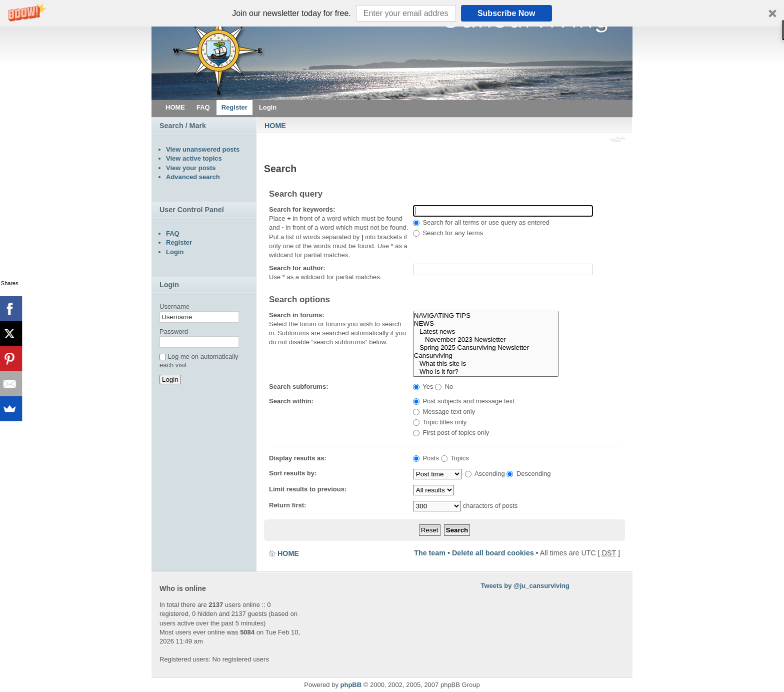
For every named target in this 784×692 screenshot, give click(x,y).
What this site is (486, 364)
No (444, 387)
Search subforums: (298, 387)
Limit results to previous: (308, 489)
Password (174, 331)
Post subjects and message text (464, 401)
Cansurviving (486, 356)
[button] (392, 13)
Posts (426, 458)
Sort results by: (293, 473)
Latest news (486, 332)
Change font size (618, 140)
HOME (275, 126)
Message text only (444, 412)
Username (174, 306)
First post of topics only (451, 433)
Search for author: (297, 268)
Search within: (291, 401)
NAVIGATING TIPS (486, 316)
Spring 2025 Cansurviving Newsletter (486, 348)
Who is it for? (486, 372)
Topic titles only (440, 422)
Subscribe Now (506, 13)
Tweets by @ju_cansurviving (525, 586)
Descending (528, 474)
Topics (455, 458)
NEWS (486, 324)
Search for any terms (448, 233)
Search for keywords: (302, 209)
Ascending (485, 474)
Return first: (287, 505)
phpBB (351, 685)
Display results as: (298, 458)
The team (430, 553)
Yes (423, 387)
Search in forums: (297, 315)
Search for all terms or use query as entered (481, 222)
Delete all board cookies (493, 553)
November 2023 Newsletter (486, 340)
